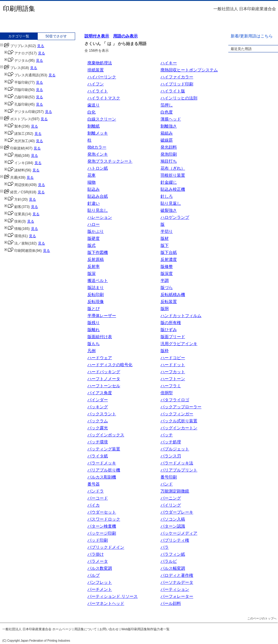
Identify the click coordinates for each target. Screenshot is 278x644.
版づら (167, 287)
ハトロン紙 (98, 168)
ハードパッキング (104, 372)
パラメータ (98, 561)
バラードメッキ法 (177, 463)
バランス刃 (171, 456)
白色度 (167, 112)
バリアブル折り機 (104, 470)
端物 (91, 182)
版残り (94, 323)
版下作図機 (98, 252)
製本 (13, 126)
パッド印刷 (98, 540)
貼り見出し (98, 210)
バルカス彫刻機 (102, 477)
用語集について (86, 629)
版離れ (94, 330)
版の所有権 (171, 323)
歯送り (94, 105)
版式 (91, 245)
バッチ (167, 435)
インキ (14, 163)
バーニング (171, 498)
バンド (167, 484)
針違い (94, 203)
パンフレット (100, 582)
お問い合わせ (109, 629)
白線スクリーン (102, 119)
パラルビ (169, 561)
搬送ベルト (98, 280)
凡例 (91, 351)
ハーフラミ (171, 386)
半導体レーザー (102, 316)
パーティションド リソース (113, 596)
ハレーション (100, 217)
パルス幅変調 (173, 568)
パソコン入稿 (173, 519)
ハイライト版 (173, 91)
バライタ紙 (98, 456)
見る (41, 46)
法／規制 (16, 243)
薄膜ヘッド (171, 119)
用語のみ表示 (125, 36)
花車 (91, 175)
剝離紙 (94, 126)
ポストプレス (16, 119)
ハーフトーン (173, 379)
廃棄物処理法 (100, 63)
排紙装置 (96, 70)
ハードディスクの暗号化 (110, 365)
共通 (9, 178)
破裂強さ (169, 210)
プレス (10, 68)
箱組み (167, 133)
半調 (165, 280)
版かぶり (96, 231)
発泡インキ (98, 154)
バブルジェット (175, 449)
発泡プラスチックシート (110, 161)
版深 (91, 273)
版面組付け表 (100, 337)
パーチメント (100, 589)
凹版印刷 (16, 90)
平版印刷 (16, 82)
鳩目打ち (169, 161)
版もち (94, 344)
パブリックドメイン (106, 547)
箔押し (167, 105)
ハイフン (96, 84)
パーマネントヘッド (106, 603)
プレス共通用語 (21, 75)
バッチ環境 (98, 442)
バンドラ (96, 491)
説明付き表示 (97, 36)
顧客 (13, 207)
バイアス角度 (100, 393)
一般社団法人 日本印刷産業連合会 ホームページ (37, 629)
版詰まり (96, 287)
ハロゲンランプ (175, 217)
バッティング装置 (104, 449)
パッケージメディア (179, 533)
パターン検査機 (102, 526)
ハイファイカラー (177, 77)
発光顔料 (169, 147)
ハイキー (169, 63)
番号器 (94, 484)
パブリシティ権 (175, 540)
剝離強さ (169, 126)
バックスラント (102, 414)
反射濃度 (169, 259)
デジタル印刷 (20, 112)
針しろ (167, 196)
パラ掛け (96, 554)
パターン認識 (173, 526)
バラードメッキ (102, 463)
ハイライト (98, 91)
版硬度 (94, 238)
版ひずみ (169, 330)
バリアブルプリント (179, 470)
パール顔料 (171, 603)
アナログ (16, 53)
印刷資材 (12, 148)
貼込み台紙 (98, 196)
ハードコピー (173, 358)
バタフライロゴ (175, 400)
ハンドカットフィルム (181, 316)
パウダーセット (102, 512)
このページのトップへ (262, 618)
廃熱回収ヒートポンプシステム (189, 70)
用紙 (13, 156)
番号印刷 (169, 477)
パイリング (171, 505)
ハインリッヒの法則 (179, 98)
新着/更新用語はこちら (252, 36)
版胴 (165, 309)
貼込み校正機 (173, 189)
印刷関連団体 (20, 251)
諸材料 (14, 170)
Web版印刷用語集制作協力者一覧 (145, 629)
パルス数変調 (100, 568)
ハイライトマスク (104, 98)
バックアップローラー (181, 407)
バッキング (98, 407)
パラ (165, 547)
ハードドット (173, 365)
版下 (165, 245)
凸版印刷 (16, 97)
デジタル (16, 61)
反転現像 (96, 302)
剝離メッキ (98, 133)
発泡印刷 (169, 154)
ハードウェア (100, 358)
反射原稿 (96, 259)
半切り (167, 231)
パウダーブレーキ (177, 512)
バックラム (98, 421)
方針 (13, 199)
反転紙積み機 (173, 295)
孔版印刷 (16, 104)
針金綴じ (169, 182)
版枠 (165, 351)
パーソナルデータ (177, 582)
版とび (94, 309)
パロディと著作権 (177, 575)
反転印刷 (96, 295)
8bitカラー (97, 147)
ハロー (94, 224)
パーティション (175, 589)
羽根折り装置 (173, 175)
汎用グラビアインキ (179, 344)
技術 (13, 221)
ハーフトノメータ (104, 379)
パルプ (94, 575)
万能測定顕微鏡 (175, 491)
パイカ (94, 505)
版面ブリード (173, 337)
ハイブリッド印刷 (177, 84)
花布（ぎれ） (173, 168)
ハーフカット (173, 372)
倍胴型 (167, 393)
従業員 (14, 214)
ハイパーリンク (102, 77)
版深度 (167, 273)
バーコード (98, 498)
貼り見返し (171, 203)
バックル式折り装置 (179, 421)
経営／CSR (14, 192)
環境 (13, 236)
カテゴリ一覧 (19, 36)
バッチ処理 (171, 442)
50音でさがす (56, 36)
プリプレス (14, 46)
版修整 (167, 266)
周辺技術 (16, 185)
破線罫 (167, 140)
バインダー (98, 400)
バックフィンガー (177, 414)
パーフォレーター (177, 596)
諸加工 (14, 134)
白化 (91, 112)
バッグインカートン (179, 428)
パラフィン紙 (173, 554)
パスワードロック (104, 519)
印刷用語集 (19, 9)
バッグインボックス (106, 435)
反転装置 (169, 302)
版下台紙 (169, 252)
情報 (13, 229)
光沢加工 (16, 141)
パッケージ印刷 (102, 533)
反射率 (94, 266)
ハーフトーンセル (104, 386)
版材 (165, 238)
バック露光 (98, 428)
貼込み (94, 189)
